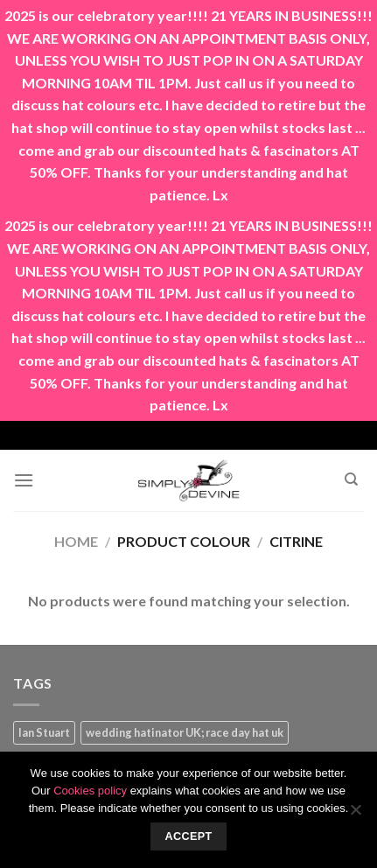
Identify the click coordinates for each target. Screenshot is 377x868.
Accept (188, 836)
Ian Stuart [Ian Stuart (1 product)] (44, 732)
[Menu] (24, 480)
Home (76, 541)
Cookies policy (90, 791)
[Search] (351, 479)
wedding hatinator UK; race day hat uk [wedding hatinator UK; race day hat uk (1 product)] (185, 732)
